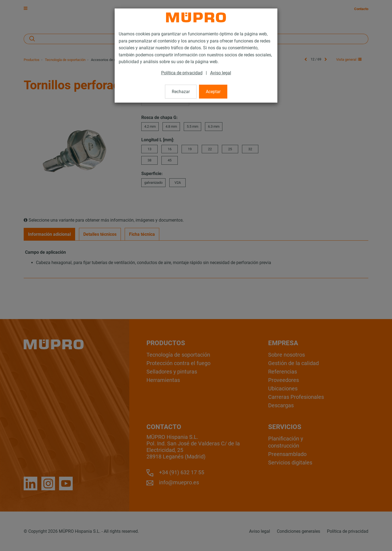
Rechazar (181, 92)
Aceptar (213, 92)
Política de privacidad (182, 73)
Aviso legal (221, 73)
